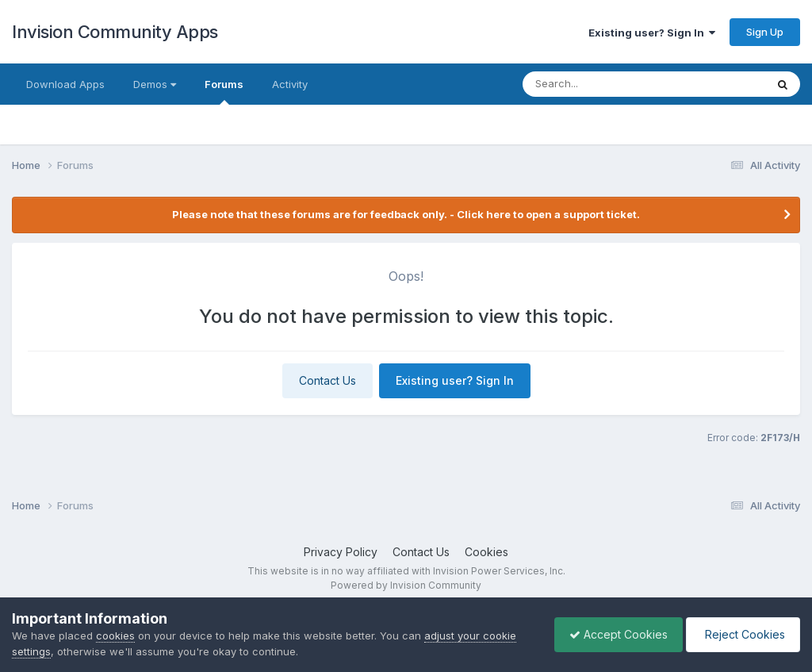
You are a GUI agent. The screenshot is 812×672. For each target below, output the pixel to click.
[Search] (612, 84)
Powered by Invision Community (406, 585)
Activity (290, 84)
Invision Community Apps (115, 32)
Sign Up (765, 32)
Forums (224, 91)
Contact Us (327, 380)
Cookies (486, 552)
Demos (155, 84)
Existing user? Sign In (652, 33)
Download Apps (65, 84)
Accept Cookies (615, 634)
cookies (115, 636)
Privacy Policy (341, 552)
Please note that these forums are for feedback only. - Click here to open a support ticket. (406, 214)
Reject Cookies (742, 634)
